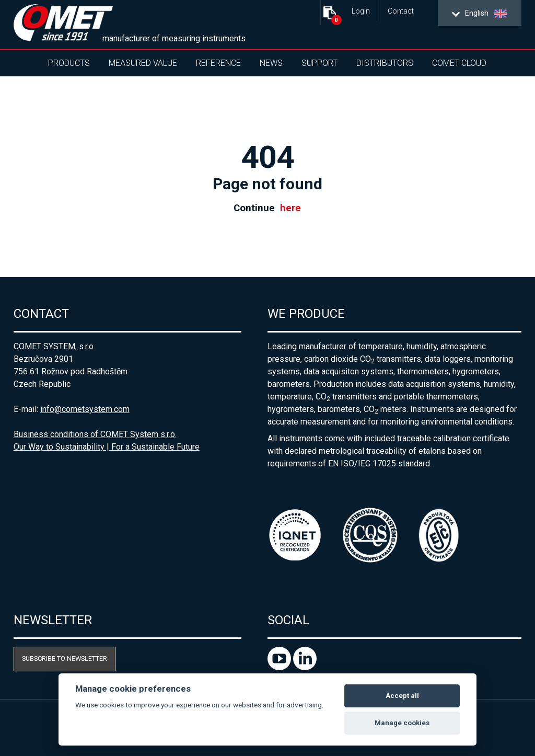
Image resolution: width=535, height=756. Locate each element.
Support (319, 63)
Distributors (385, 63)
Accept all (402, 696)
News (271, 63)
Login (361, 11)
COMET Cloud (459, 63)
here (290, 208)
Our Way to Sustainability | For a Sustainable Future (107, 447)
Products (69, 63)
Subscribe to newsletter (65, 658)
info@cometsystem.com (85, 409)
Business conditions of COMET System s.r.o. (95, 434)
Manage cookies (402, 723)
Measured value (143, 63)
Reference (218, 63)
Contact (401, 11)
